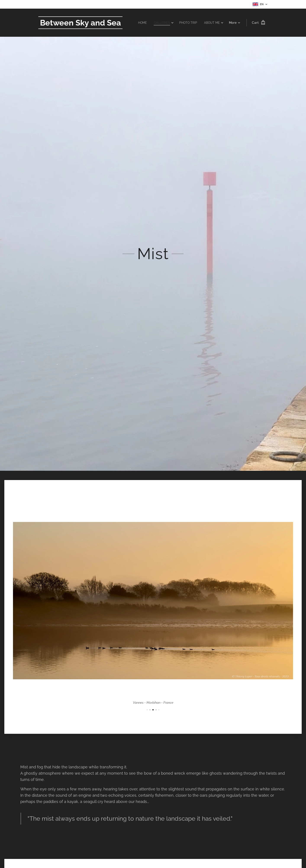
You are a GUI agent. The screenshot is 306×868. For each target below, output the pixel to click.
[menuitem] (139, 23)
